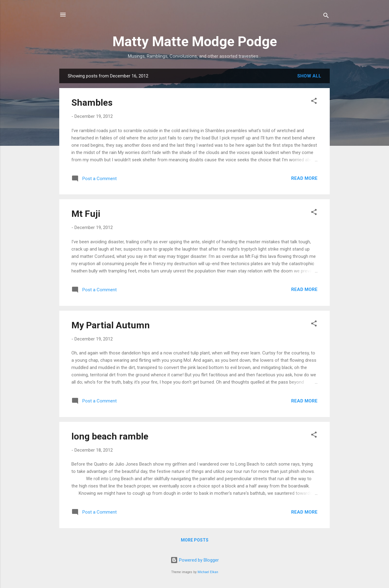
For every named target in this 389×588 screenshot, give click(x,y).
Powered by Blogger (195, 560)
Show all (309, 76)
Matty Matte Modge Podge (195, 41)
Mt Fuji (86, 214)
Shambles (92, 103)
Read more (304, 178)
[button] (314, 102)
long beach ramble (110, 436)
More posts (195, 540)
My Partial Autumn (111, 325)
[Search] (326, 17)
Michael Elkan (208, 572)
